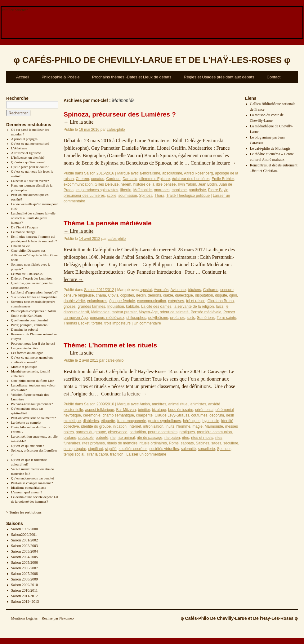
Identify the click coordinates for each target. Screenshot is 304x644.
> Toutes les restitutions (24, 512)
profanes (178, 318)
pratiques (187, 432)
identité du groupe (96, 426)
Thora (159, 196)
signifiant (95, 449)
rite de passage (150, 438)
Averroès (161, 290)
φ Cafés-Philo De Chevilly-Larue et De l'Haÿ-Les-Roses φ (239, 618)
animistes (198, 404)
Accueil (23, 77)
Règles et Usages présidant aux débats (219, 77)
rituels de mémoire (122, 443)
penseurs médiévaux (107, 318)
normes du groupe (91, 432)
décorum (217, 415)
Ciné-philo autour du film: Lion (33, 381)
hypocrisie (211, 421)
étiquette (108, 421)
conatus (98, 179)
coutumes (199, 415)
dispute (221, 295)
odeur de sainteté (174, 312)
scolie (112, 196)
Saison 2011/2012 (25, 596)
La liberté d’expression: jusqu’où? (35, 292)
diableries (91, 421)
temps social (74, 454)
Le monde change (23, 232)
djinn (233, 295)
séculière (231, 443)
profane (70, 438)
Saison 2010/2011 (25, 590)
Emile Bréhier (223, 179)
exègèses (176, 301)
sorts (191, 318)
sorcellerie (206, 449)
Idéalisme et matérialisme (29, 487)
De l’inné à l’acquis (25, 227)
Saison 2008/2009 (25, 579)
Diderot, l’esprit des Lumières (32, 278)
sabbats (187, 443)
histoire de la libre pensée (155, 184)
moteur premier (124, 312)
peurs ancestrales (163, 432)
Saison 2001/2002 (25, 540)
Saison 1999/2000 (25, 529)
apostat (146, 290)
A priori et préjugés (24, 139)
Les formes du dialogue (27, 353)
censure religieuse (79, 295)
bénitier (144, 410)
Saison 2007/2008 (25, 574)
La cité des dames (156, 307)
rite (113, 438)
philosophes (136, 318)
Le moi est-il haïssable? (27, 274)
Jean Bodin (208, 184)
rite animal (126, 438)
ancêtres (159, 404)
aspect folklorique (99, 410)
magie (197, 426)
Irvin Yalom (187, 184)
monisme (179, 190)
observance (118, 432)
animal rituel (178, 404)
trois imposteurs (117, 323)
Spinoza (146, 196)
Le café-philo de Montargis (270, 148)
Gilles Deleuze (107, 184)
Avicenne (178, 290)
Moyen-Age (148, 312)
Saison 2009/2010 (25, 585)
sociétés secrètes (133, 449)
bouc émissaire (181, 410)
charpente (144, 415)
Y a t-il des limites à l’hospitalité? (34, 297)
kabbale (132, 307)
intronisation (153, 426)
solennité (188, 449)
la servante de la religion (194, 307)
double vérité (74, 301)
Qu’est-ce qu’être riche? (28, 446)
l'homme (183, 426)
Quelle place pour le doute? (30, 167)
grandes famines (91, 307)
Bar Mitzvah (126, 410)
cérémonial (204, 410)
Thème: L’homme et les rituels (110, 345)
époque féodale (122, 301)
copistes (127, 295)
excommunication (78, 184)
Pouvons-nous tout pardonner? (32, 404)
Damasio (130, 179)
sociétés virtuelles (164, 449)
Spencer (224, 449)
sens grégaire (75, 449)
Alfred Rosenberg (198, 173)
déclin (141, 295)
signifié (111, 449)
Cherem (82, 179)
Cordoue (113, 179)
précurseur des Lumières (84, 196)
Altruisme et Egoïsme (26, 153)
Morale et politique (24, 367)
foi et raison (196, 301)
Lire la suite (78, 122)
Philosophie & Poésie (61, 77)
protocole (86, 438)
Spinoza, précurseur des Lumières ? (120, 114)
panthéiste (197, 190)
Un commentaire (147, 323)
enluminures (97, 301)
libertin (126, 190)
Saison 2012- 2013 (25, 602)
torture (97, 323)
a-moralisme (150, 173)
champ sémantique (118, 415)
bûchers (194, 290)
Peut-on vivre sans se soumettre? (34, 418)
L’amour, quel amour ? (27, 492)
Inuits (170, 426)
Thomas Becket (76, 323)
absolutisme (172, 173)
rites (186, 438)
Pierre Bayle (218, 190)
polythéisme (158, 318)
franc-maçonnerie (132, 421)
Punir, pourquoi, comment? (30, 325)
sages (216, 443)
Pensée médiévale (206, 312)
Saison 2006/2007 (25, 568)
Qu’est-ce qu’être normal (28, 162)
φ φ (152, 60)
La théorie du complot (26, 422)
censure (227, 290)
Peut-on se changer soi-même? (32, 483)
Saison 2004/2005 (25, 557)
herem (126, 184)
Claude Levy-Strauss (172, 415)
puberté (102, 438)
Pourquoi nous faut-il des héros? (33, 343)
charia (101, 295)
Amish (145, 404)
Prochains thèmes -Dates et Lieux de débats (132, 77)
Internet (135, 426)
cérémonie (92, 415)
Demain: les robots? (25, 329)
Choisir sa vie (21, 246)
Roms (174, 443)
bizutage (159, 410)
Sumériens (206, 318)
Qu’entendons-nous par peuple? (33, 478)
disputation (204, 295)
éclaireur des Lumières (191, 179)
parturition (138, 432)
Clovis (113, 295)
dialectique (184, 295)
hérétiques (192, 421)
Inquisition (116, 307)
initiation (120, 426)
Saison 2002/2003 (25, 546)
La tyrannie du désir (25, 348)
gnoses (70, 307)
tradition (117, 454)
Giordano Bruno (221, 301)
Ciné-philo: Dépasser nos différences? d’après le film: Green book (35, 255)
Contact (274, 77)
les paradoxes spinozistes (97, 190)
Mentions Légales (25, 618)
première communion (215, 432)
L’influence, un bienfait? (28, 157)
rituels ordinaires (153, 443)
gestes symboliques (165, 421)
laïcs (220, 307)
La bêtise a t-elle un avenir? (30, 181)
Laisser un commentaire (146, 454)
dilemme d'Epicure (154, 179)
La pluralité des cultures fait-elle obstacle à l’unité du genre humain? (33, 218)
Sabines (202, 443)
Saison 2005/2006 (25, 562)
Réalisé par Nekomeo (58, 618)
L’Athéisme (19, 148)
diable (168, 295)
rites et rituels (202, 438)
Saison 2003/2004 (25, 551)
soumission (128, 196)
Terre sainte (226, 318)
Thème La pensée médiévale (108, 223)
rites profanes (94, 443)
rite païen (172, 438)
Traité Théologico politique (188, 196)
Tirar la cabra (97, 454)
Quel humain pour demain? (30, 320)
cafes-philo (116, 130)
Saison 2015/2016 (99, 173)
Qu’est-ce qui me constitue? (30, 143)
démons (155, 295)
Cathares (211, 290)
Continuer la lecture (213, 163)
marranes (162, 190)
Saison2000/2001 (24, 535)
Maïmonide (143, 190)
